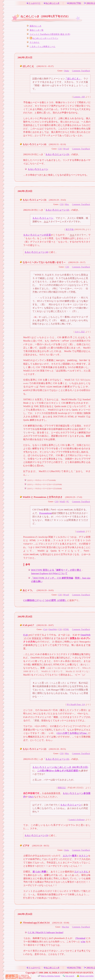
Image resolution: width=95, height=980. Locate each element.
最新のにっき (36, 26)
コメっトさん (81, 872)
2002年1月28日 (25, 617)
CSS (60, 149)
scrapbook (81, 531)
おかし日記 (80, 332)
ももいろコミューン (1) (57, 759)
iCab (45, 629)
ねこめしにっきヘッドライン (44, 38)
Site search (68, 976)
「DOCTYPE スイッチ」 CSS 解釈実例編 (52, 578)
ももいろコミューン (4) (34, 144)
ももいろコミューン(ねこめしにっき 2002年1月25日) (60, 767)
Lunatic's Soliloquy (77, 820)
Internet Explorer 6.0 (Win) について (49, 573)
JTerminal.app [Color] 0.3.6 (36, 923)
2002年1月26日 (25, 914)
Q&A (31, 797)
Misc (67, 204)
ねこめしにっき (51, 3)
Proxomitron (45, 513)
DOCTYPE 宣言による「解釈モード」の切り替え (56, 570)
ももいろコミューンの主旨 (37, 235)
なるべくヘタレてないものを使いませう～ (44, 262)
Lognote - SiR (79, 97)
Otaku (66, 71)
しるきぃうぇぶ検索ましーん (42, 46)
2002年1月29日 (25, 191)
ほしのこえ (28, 66)
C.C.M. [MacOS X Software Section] (46, 932)
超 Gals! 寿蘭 (39, 872)
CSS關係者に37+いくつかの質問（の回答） (45, 600)
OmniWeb (53, 629)
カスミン (84, 856)
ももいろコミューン (38, 169)
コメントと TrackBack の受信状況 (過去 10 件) (50, 34)
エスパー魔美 (70, 856)
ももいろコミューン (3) (57, 154)
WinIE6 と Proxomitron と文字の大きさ (43, 497)
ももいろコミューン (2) (57, 210)
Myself (66, 149)
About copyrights (85, 976)
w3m (83, 942)
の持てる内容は (72, 733)
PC (68, 502)
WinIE (62, 502)
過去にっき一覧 (37, 30)
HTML (66, 629)
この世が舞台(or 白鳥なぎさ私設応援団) (58, 771)
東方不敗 (70, 229)
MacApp (65, 927)
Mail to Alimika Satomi (49, 976)
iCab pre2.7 (28, 625)
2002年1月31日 (25, 57)
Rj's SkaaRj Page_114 (76, 704)
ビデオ (26, 846)
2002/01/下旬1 (74, 3)
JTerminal (80, 938)
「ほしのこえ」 (73, 79)
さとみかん (35, 42)
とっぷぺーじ (33, 3)
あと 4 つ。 (28, 590)
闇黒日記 (62, 788)
